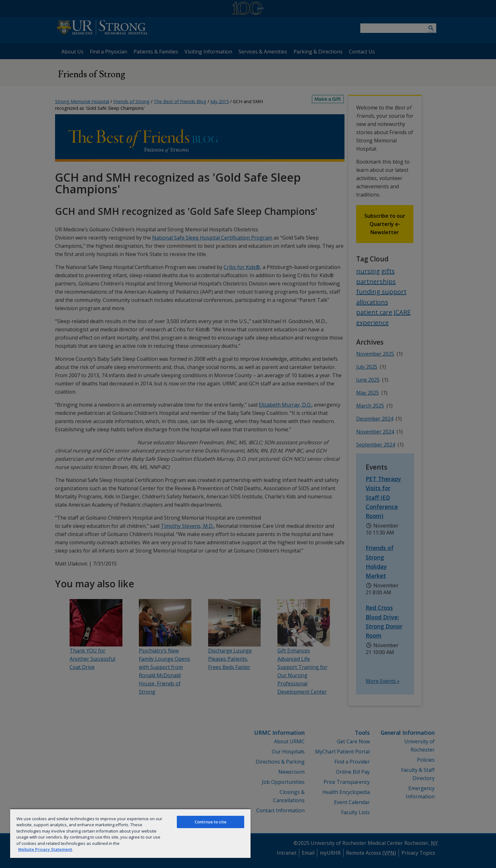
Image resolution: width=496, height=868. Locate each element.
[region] (130, 833)
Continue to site (211, 822)
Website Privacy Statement (45, 849)
